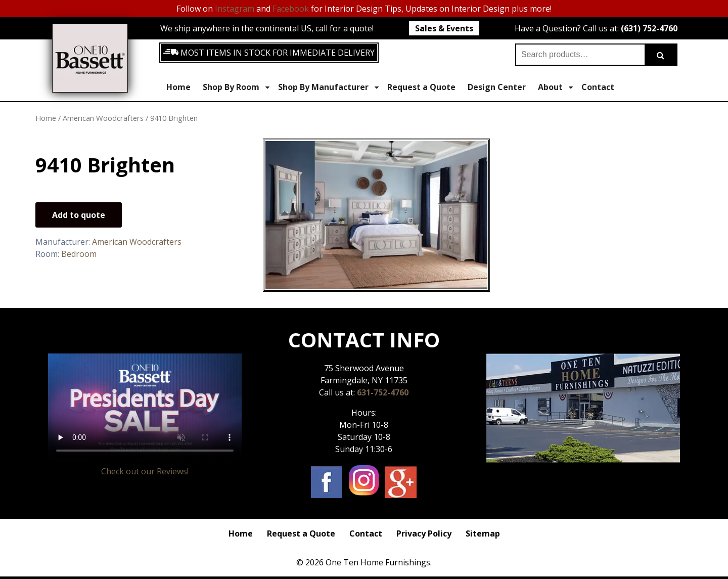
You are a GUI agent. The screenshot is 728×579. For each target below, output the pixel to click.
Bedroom (79, 254)
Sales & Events (444, 28)
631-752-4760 (383, 392)
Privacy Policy (424, 533)
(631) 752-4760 (649, 28)
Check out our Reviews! (145, 471)
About (555, 87)
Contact (598, 87)
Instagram (235, 9)
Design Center (497, 87)
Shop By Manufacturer (328, 87)
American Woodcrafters (103, 118)
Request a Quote (421, 87)
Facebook (291, 9)
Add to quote (79, 215)
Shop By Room (236, 87)
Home (178, 87)
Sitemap (483, 533)
